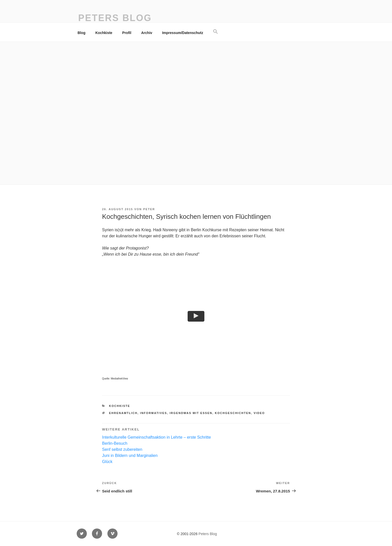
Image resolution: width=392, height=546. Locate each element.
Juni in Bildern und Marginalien (130, 456)
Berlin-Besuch (115, 443)
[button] (216, 32)
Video (259, 413)
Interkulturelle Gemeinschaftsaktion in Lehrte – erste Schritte (157, 437)
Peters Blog (115, 18)
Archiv (147, 33)
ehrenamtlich (123, 413)
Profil (127, 33)
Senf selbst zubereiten (122, 449)
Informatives (154, 413)
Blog (82, 33)
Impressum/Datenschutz (183, 33)
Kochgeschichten (233, 413)
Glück (107, 462)
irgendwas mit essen (191, 413)
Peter (149, 209)
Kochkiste (104, 33)
